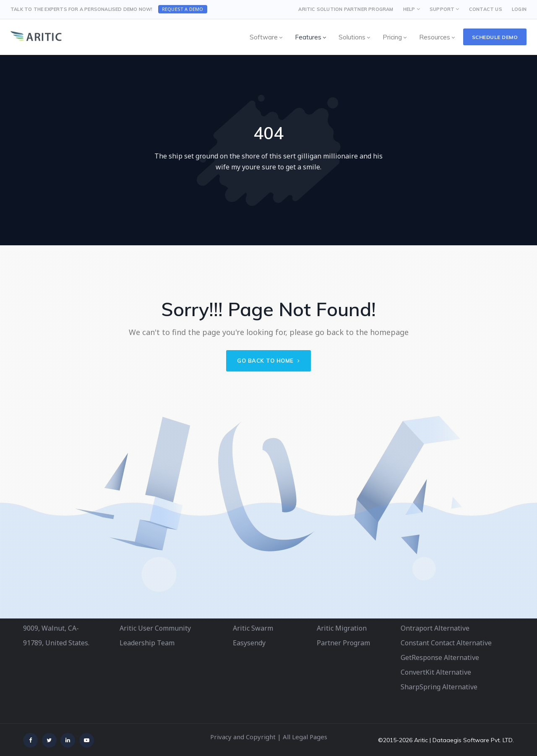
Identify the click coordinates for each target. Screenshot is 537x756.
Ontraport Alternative (435, 628)
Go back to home (268, 361)
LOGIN (519, 9)
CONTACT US (486, 9)
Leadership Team (147, 643)
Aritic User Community (155, 628)
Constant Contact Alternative (446, 643)
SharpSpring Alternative (439, 687)
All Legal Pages (305, 737)
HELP (409, 9)
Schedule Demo (495, 37)
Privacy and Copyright (243, 737)
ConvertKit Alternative (436, 672)
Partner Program (343, 643)
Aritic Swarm (253, 628)
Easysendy (249, 643)
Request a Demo (183, 9)
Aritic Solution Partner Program (346, 9)
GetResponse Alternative (440, 657)
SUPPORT (442, 9)
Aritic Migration (342, 628)
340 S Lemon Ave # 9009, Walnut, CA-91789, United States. (56, 628)
